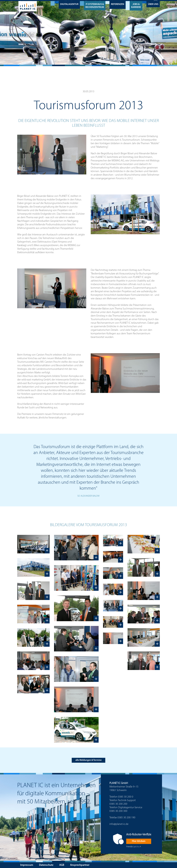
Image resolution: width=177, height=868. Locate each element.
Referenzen (118, 3)
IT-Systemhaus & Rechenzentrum (95, 5)
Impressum (27, 864)
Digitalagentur (69, 3)
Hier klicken (139, 840)
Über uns (153, 3)
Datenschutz (46, 864)
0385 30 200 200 (118, 803)
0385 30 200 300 (118, 810)
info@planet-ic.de (119, 823)
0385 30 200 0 (126, 796)
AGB (62, 864)
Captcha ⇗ (134, 846)
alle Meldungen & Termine (88, 759)
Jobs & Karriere (136, 5)
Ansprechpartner (80, 864)
